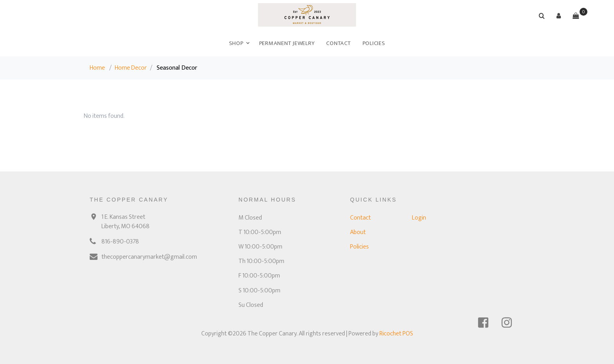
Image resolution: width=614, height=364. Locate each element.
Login (419, 218)
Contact (338, 43)
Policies (374, 43)
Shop (236, 43)
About (358, 232)
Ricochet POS (396, 334)
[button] (559, 16)
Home (97, 68)
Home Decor (131, 68)
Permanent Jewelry (287, 43)
